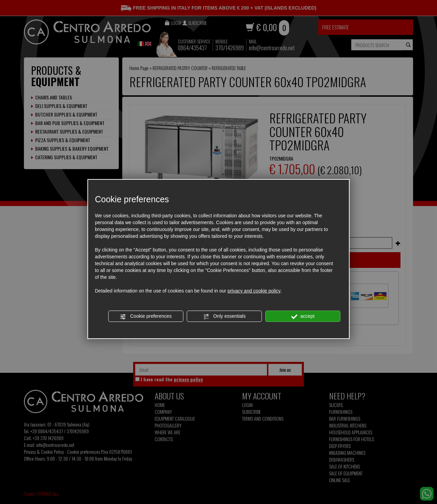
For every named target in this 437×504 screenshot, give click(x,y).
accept (303, 316)
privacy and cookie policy (254, 291)
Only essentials (224, 316)
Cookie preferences (146, 316)
